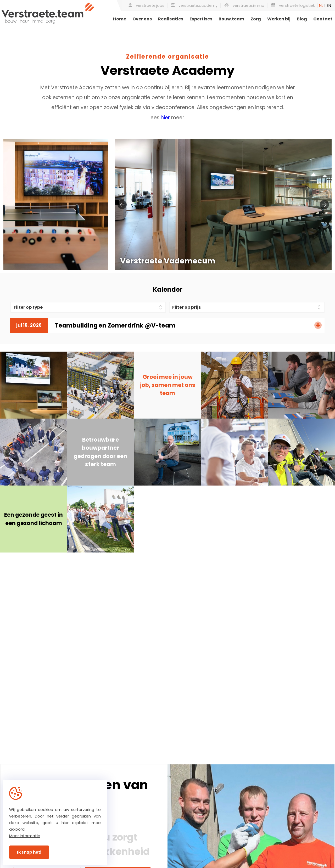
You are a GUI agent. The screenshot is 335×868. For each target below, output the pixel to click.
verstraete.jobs (146, 5)
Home (120, 19)
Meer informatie (25, 836)
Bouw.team (231, 19)
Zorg (256, 19)
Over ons (142, 19)
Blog (302, 19)
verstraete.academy (194, 5)
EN (329, 5)
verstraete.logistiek (293, 5)
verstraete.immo (244, 5)
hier (165, 118)
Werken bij (279, 19)
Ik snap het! (29, 852)
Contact (323, 19)
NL (321, 5)
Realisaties (171, 19)
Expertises (201, 19)
